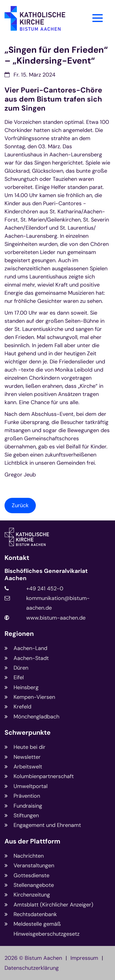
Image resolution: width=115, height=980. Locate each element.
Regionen (19, 634)
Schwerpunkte (28, 733)
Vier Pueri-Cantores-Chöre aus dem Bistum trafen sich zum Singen (53, 99)
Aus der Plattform (32, 842)
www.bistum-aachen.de (56, 618)
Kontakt (17, 558)
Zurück (20, 505)
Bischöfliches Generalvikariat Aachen (46, 575)
